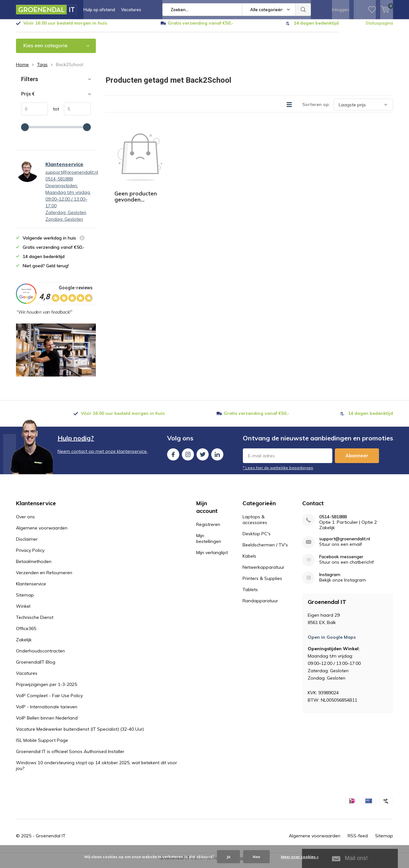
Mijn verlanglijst (212, 557)
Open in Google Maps (332, 642)
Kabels (249, 561)
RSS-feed (358, 841)
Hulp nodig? (76, 443)
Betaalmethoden (34, 566)
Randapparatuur (260, 605)
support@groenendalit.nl (72, 177)
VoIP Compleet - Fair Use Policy (49, 700)
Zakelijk (24, 644)
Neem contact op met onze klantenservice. (103, 456)
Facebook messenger (341, 562)
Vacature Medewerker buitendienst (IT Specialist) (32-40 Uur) (80, 734)
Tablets (250, 594)
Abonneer (357, 460)
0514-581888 (333, 522)
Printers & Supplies (262, 583)
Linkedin (217, 458)
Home (22, 69)
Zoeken (303, 10)
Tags (42, 69)
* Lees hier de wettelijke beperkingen (278, 472)
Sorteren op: (316, 109)
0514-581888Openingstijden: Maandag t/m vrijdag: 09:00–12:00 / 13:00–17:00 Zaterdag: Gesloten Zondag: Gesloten (68, 204)
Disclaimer (27, 544)
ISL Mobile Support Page (42, 745)
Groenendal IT (51, 841)
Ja (228, 857)
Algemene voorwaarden (42, 533)
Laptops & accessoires (255, 524)
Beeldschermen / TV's (265, 550)
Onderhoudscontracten (40, 656)
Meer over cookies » (300, 857)
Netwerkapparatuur (263, 572)
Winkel (23, 611)
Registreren (208, 529)
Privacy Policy (30, 555)
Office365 (26, 633)
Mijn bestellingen (209, 543)
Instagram (188, 458)
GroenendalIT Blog (36, 667)
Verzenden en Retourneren (44, 577)
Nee (256, 857)
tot (54, 114)
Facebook (173, 458)
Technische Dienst (35, 622)
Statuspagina (379, 28)
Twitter (203, 458)
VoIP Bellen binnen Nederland (47, 723)
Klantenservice (64, 169)
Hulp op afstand (99, 10)
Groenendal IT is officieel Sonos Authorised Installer (70, 756)
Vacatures (131, 10)
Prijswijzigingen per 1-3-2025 (46, 689)
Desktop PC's (257, 538)
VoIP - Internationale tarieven (47, 712)
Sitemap (25, 600)
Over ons (25, 522)
